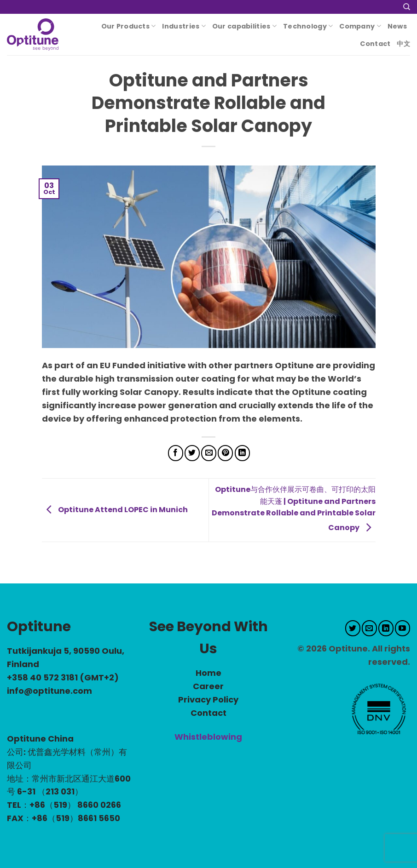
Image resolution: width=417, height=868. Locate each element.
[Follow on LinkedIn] (386, 628)
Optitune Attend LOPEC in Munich (115, 510)
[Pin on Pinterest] (225, 453)
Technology (308, 26)
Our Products (129, 26)
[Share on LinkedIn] (242, 453)
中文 (403, 44)
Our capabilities (244, 26)
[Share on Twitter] (192, 453)
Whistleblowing (208, 737)
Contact (375, 44)
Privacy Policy (208, 700)
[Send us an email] (369, 628)
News (397, 26)
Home (208, 673)
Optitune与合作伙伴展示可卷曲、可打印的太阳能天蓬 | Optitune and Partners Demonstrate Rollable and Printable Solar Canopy (294, 508)
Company (360, 26)
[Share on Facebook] (176, 453)
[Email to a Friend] (209, 453)
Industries (184, 26)
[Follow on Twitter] (353, 628)
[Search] (407, 7)
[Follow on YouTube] (403, 628)
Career (208, 686)
